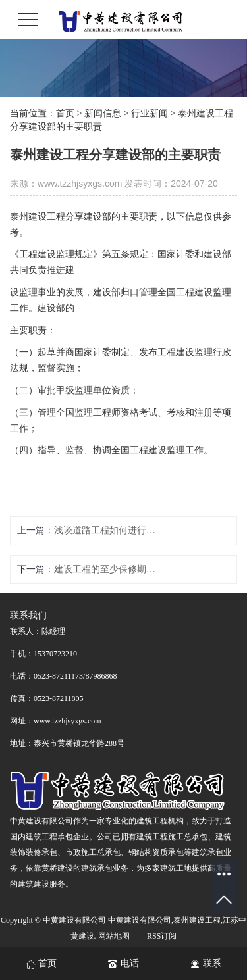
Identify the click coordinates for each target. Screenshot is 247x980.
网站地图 (114, 936)
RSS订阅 (162, 936)
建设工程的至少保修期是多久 (107, 569)
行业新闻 (150, 113)
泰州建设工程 (197, 920)
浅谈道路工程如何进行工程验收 (107, 530)
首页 (65, 113)
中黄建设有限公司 (140, 920)
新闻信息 (103, 113)
